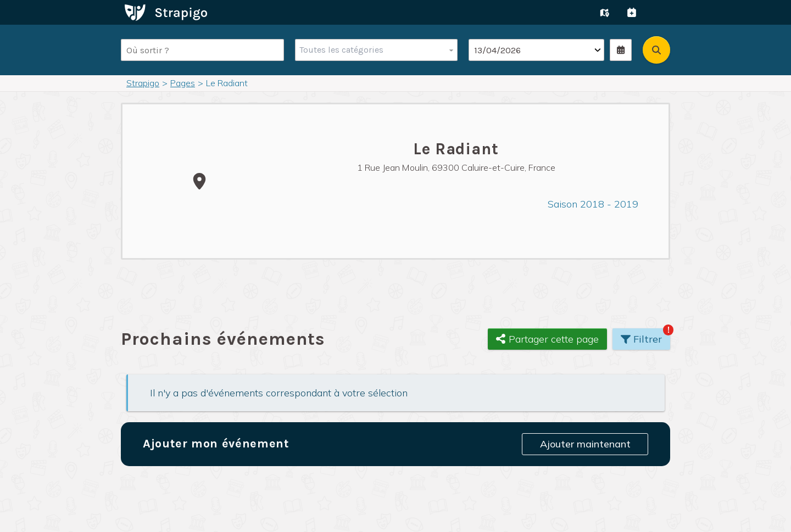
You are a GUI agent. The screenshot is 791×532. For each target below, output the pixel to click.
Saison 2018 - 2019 (593, 204)
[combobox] (374, 50)
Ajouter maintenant (585, 444)
